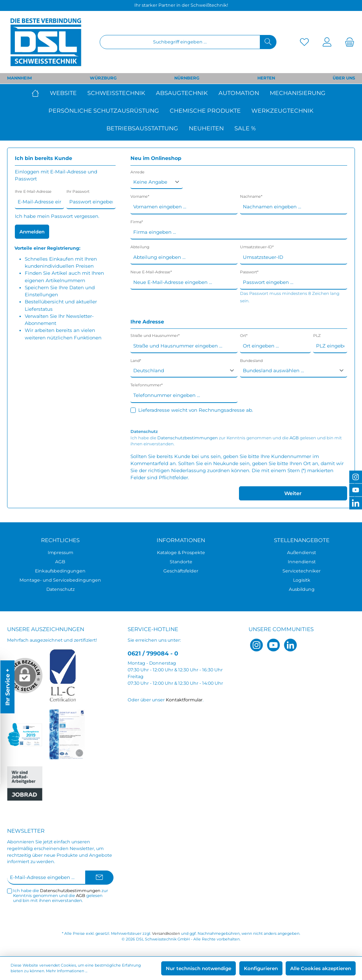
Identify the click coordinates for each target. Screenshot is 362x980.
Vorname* (140, 197)
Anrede (138, 172)
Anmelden (32, 232)
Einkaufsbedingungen (60, 571)
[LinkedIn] (290, 645)
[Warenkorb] (348, 42)
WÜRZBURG (103, 78)
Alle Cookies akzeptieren (321, 968)
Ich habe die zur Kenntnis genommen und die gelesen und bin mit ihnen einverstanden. (236, 441)
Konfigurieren (261, 968)
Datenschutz (60, 589)
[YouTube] (273, 645)
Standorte (181, 562)
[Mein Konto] (327, 42)
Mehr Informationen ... (67, 971)
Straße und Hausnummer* (155, 336)
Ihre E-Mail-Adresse (33, 192)
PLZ (317, 336)
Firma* (137, 222)
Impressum (60, 553)
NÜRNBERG (187, 78)
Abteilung (140, 247)
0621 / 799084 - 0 (153, 653)
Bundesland (251, 361)
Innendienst (302, 562)
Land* (136, 361)
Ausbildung (302, 589)
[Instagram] (256, 645)
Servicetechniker (302, 571)
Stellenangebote (302, 540)
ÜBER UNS (344, 78)
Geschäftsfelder (181, 571)
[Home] (38, 93)
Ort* (244, 336)
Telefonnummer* (147, 385)
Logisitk (302, 580)
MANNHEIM (19, 78)
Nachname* (251, 197)
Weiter (293, 493)
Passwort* (249, 272)
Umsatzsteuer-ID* (257, 247)
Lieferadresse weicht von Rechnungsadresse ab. (196, 410)
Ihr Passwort (78, 192)
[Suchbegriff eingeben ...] (180, 42)
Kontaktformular (184, 700)
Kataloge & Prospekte (181, 553)
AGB (294, 438)
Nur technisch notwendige (198, 968)
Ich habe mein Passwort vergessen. (57, 216)
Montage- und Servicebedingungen (60, 580)
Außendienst (302, 553)
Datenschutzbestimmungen (188, 438)
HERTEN (266, 78)
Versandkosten (166, 934)
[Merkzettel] (304, 42)
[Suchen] (268, 42)
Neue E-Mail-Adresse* (151, 272)
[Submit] (99, 878)
